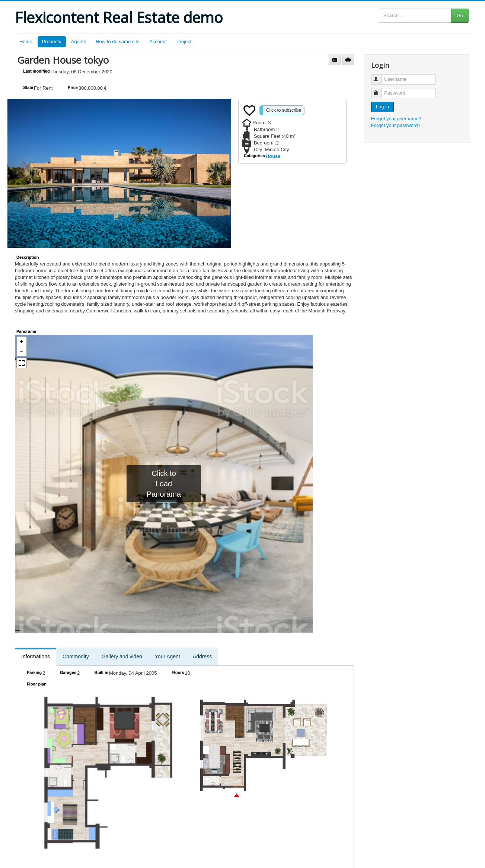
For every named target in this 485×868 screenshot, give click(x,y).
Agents (79, 42)
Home (26, 42)
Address (202, 656)
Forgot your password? (396, 125)
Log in (382, 107)
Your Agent (167, 656)
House (273, 156)
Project (184, 42)
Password (380, 90)
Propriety (52, 42)
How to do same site (118, 42)
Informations (36, 656)
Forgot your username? (396, 119)
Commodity (76, 656)
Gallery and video (122, 656)
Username (380, 76)
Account (158, 42)
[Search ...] (415, 16)
